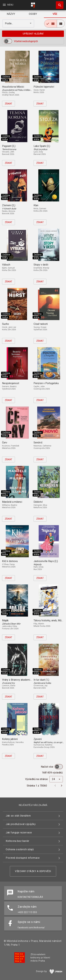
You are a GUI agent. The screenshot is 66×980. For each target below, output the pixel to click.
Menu (8, 5)
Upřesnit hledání (33, 34)
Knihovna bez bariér (17, 841)
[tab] (11, 14)
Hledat (58, 3)
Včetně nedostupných (26, 41)
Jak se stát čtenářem (18, 816)
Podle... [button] (9, 23)
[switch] (8, 41)
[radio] (51, 24)
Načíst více (47, 767)
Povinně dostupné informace (23, 858)
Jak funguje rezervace (19, 833)
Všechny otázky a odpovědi (33, 871)
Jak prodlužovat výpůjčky (21, 824)
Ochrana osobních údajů (20, 849)
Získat (9, 104)
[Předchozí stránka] (55, 786)
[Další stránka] (62, 786)
